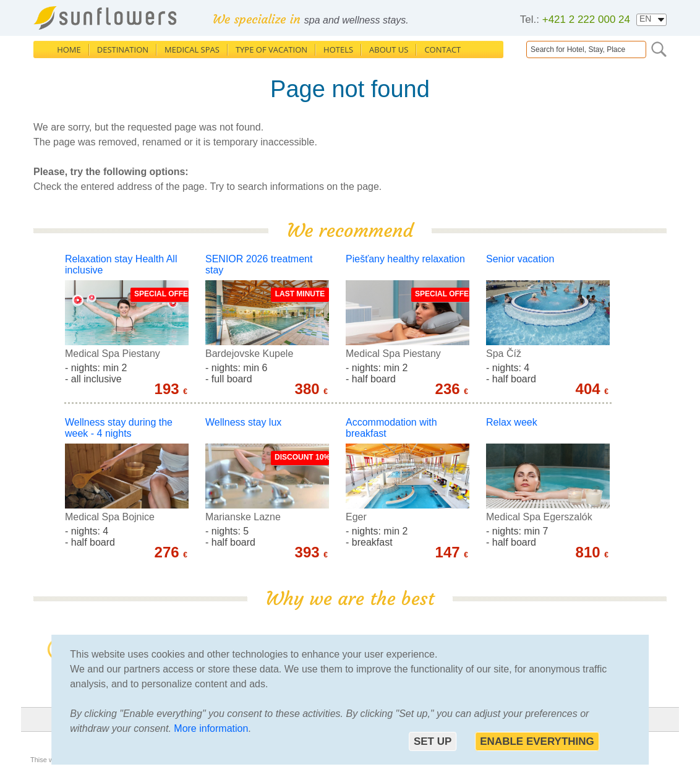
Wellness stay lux (243, 422)
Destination (123, 49)
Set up (433, 741)
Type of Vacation (271, 49)
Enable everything (537, 741)
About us (389, 49)
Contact (442, 49)
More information (211, 728)
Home (69, 49)
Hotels (338, 49)
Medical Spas (192, 49)
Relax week (512, 422)
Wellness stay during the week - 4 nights (119, 428)
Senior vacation (520, 259)
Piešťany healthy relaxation (405, 259)
